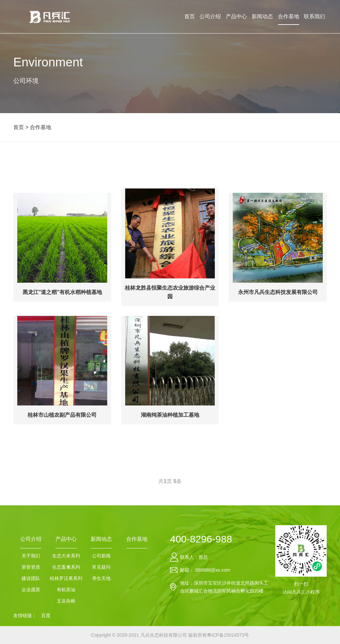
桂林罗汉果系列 (66, 578)
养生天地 (101, 578)
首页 (190, 16)
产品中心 (236, 16)
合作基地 (289, 16)
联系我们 (314, 16)
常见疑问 (101, 567)
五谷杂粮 (66, 601)
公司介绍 (210, 16)
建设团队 (31, 578)
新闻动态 (262, 16)
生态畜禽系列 (66, 567)
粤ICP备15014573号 (228, 635)
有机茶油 (66, 590)
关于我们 (31, 556)
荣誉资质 (31, 567)
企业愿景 (31, 590)
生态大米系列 (66, 556)
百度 (46, 615)
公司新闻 (101, 556)
